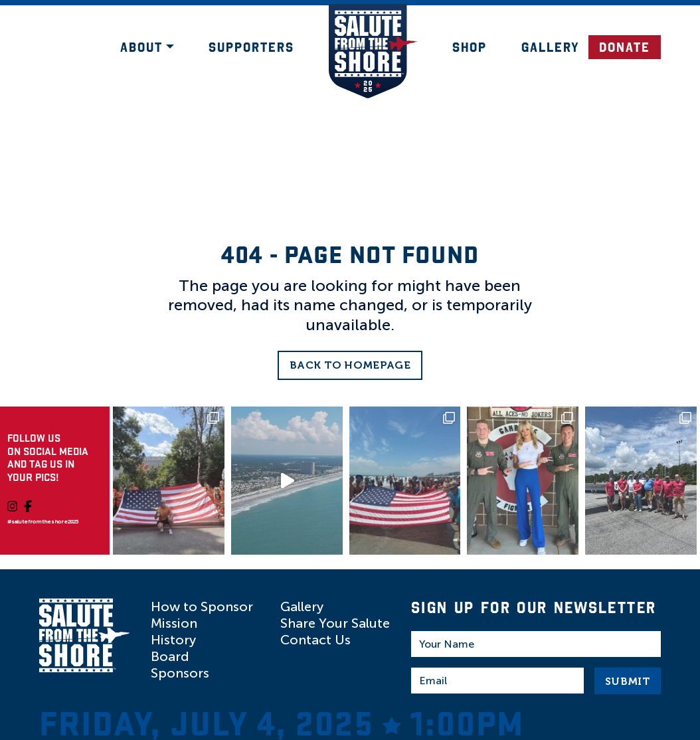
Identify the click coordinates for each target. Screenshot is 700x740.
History (173, 640)
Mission (174, 623)
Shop (470, 47)
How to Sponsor (202, 606)
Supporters (251, 47)
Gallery (551, 47)
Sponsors (180, 673)
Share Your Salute (335, 623)
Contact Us (315, 640)
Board (170, 656)
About (141, 47)
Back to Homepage (350, 365)
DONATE (625, 47)
